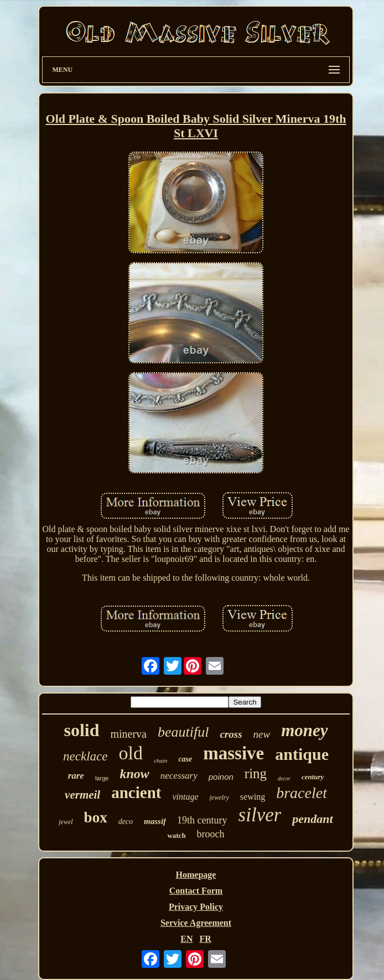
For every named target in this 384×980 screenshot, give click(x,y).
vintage (185, 797)
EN (186, 939)
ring (256, 773)
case (185, 759)
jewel (66, 822)
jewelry (219, 797)
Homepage (196, 875)
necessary (179, 776)
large (102, 778)
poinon (221, 777)
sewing (253, 797)
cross (231, 734)
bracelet (302, 793)
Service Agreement (196, 923)
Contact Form (196, 891)
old (130, 753)
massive (233, 753)
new (262, 734)
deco (126, 822)
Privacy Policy (196, 907)
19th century (202, 820)
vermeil (82, 795)
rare (76, 776)
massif (155, 821)
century (313, 777)
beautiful (183, 732)
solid (81, 730)
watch (176, 835)
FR (205, 939)
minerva (128, 734)
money (304, 730)
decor (284, 778)
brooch (211, 834)
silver (260, 815)
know (134, 774)
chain (160, 760)
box (96, 817)
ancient (136, 793)
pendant (312, 819)
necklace (85, 756)
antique (302, 754)
